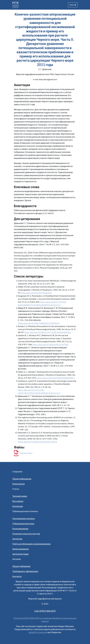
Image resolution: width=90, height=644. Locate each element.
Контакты (17, 576)
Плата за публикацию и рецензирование (31, 544)
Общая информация (22, 479)
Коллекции (18, 506)
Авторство (17, 539)
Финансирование (21, 549)
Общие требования (21, 566)
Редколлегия (19, 484)
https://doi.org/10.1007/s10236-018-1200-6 (37, 442)
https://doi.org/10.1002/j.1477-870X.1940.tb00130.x (48, 332)
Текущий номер (20, 496)
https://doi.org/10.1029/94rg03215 (36, 293)
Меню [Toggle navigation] (73, 5)
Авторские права (20, 554)
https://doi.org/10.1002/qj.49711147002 (50, 344)
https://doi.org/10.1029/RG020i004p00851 (56, 378)
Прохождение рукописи (24, 518)
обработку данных (37, 632)
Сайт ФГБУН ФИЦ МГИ (45, 611)
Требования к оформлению (25, 571)
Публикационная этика (23, 524)
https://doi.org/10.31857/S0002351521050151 (39, 323)
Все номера (18, 501)
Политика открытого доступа (26, 534)
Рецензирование (20, 529)
